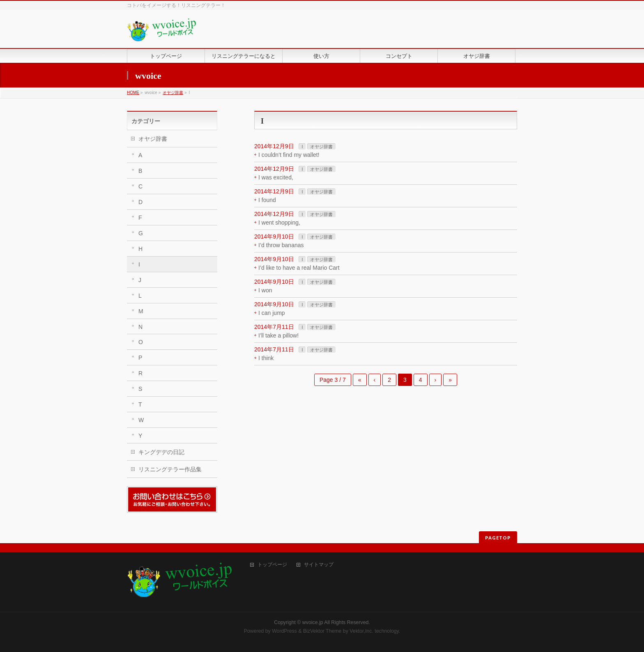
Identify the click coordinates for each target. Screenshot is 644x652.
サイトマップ (319, 565)
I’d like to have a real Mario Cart (299, 268)
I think (266, 358)
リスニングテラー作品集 (170, 469)
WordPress (284, 631)
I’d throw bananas (281, 245)
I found (267, 200)
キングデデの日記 (161, 452)
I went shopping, (279, 223)
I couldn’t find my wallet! (289, 155)
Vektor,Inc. (361, 631)
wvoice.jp (313, 622)
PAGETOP (498, 538)
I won (265, 290)
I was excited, (276, 177)
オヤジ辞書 (173, 93)
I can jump (272, 313)
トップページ (272, 565)
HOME (133, 93)
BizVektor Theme (322, 631)
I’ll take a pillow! (278, 335)
